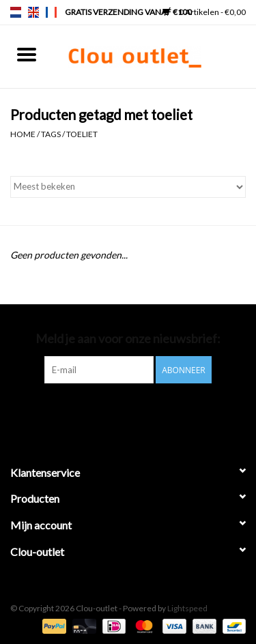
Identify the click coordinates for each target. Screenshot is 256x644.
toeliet (82, 134)
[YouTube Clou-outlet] (140, 411)
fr (51, 12)
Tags (51, 134)
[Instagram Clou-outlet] (164, 411)
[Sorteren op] (128, 187)
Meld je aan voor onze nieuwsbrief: (128, 339)
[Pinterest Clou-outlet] (116, 411)
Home (23, 134)
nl (16, 12)
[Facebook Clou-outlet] (92, 411)
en (33, 12)
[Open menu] (27, 54)
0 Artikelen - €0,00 (204, 12)
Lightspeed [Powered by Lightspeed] (187, 608)
